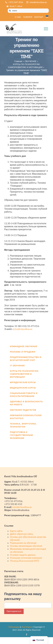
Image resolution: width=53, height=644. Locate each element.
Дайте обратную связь (22, 534)
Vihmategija (14, 627)
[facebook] (27, 635)
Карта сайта (16, 531)
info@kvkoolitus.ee (23, 329)
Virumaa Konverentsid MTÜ (24, 561)
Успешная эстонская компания (26, 558)
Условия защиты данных (23, 555)
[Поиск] (10, 11)
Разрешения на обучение (23, 543)
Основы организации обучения (26, 546)
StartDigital (27, 627)
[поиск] (28, 11)
